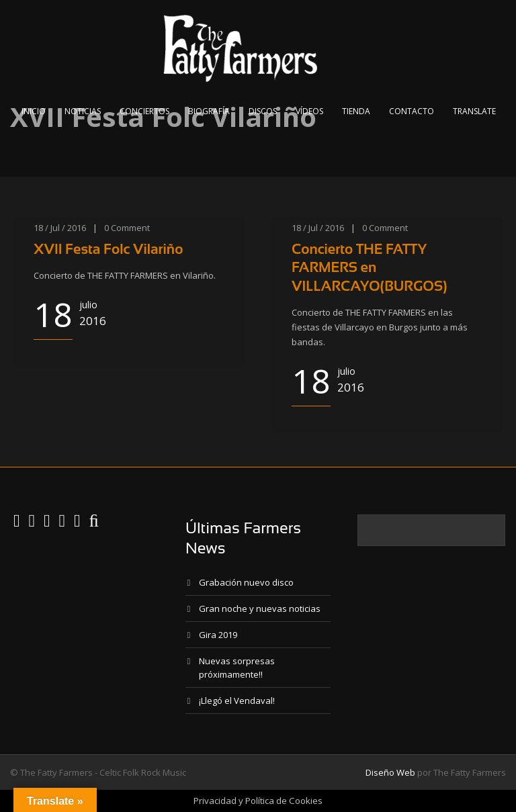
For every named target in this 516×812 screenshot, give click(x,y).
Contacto (412, 111)
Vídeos (309, 111)
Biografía (209, 111)
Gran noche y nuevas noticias (260, 608)
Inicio (34, 111)
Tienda (356, 111)
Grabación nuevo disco (246, 582)
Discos (263, 111)
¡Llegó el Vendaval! (237, 701)
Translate (474, 111)
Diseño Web (390, 772)
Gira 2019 (218, 635)
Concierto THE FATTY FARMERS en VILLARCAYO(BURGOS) (370, 267)
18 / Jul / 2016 (60, 228)
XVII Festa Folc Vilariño (108, 249)
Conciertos (144, 111)
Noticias (83, 111)
